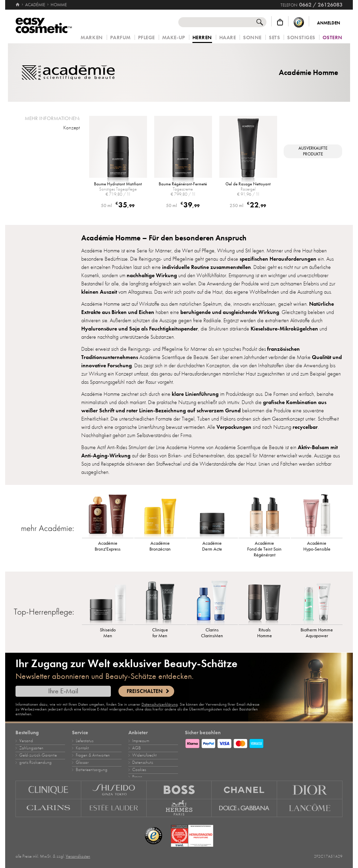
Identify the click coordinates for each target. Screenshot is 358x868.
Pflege (146, 38)
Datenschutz (143, 762)
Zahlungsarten (31, 748)
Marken (92, 38)
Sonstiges (301, 38)
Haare (228, 38)
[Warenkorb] (280, 22)
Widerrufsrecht (144, 755)
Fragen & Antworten (93, 755)
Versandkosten (78, 856)
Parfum (120, 38)
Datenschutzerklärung (160, 704)
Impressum (141, 741)
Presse (137, 777)
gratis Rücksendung (35, 762)
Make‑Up (174, 38)
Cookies (139, 770)
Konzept (72, 128)
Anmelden (329, 23)
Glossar (82, 762)
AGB (136, 748)
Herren (202, 38)
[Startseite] (18, 5)
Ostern (333, 38)
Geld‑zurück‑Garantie (38, 755)
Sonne (252, 38)
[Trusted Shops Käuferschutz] (299, 22)
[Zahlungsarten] (264, 742)
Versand (26, 741)
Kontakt (82, 748)
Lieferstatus (85, 741)
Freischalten (145, 691)
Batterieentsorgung (92, 770)
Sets (274, 38)
